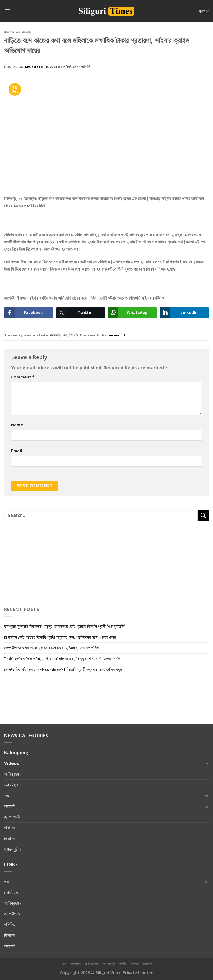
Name (17, 425)
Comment (23, 377)
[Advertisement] (49, 222)
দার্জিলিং (10, 828)
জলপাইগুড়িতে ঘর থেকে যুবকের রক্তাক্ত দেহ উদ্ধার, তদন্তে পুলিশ (51, 648)
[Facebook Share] (29, 313)
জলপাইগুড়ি (12, 817)
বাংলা (204, 11)
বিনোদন (9, 838)
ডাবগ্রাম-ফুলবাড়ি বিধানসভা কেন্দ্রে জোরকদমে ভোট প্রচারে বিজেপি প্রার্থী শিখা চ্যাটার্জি (64, 626)
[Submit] (203, 515)
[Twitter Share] (81, 313)
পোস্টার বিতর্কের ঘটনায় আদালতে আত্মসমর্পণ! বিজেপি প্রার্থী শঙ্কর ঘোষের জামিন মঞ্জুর (64, 669)
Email (17, 451)
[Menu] (7, 11)
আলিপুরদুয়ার (13, 774)
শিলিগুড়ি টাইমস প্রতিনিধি (77, 67)
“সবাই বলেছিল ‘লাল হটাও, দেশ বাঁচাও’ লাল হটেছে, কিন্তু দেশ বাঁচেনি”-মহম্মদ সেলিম (64, 659)
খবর (18, 32)
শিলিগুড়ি (26, 32)
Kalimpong (16, 753)
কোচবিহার (11, 785)
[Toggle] (207, 763)
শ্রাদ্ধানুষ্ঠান (12, 849)
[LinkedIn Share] (184, 313)
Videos (12, 763)
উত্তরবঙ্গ (9, 32)
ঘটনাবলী (10, 806)
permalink (117, 335)
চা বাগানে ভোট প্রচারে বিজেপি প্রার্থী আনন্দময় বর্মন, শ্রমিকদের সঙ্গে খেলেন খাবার (60, 637)
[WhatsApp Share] (132, 313)
